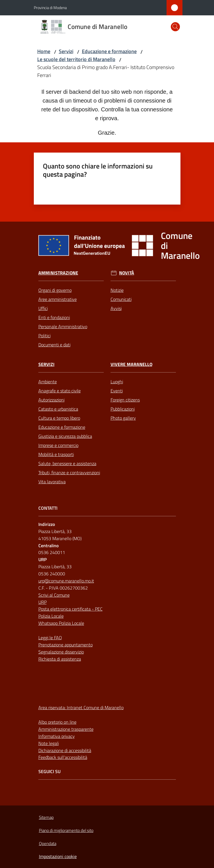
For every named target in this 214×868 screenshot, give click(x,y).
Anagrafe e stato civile (60, 391)
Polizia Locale (51, 616)
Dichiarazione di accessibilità (65, 750)
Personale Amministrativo (63, 326)
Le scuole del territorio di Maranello (76, 59)
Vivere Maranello (131, 364)
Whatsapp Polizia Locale (61, 623)
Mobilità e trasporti (56, 454)
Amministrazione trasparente (66, 729)
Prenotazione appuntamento (66, 645)
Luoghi (117, 382)
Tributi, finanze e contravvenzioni (69, 472)
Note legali (49, 743)
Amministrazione (58, 273)
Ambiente (48, 382)
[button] (175, 27)
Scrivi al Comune (54, 595)
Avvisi (116, 308)
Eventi (117, 391)
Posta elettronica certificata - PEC (70, 609)
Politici (44, 336)
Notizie (117, 290)
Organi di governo (55, 290)
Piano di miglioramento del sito (66, 830)
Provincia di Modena (50, 8)
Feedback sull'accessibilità (63, 757)
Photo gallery (123, 418)
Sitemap (46, 817)
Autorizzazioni (51, 400)
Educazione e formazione (109, 51)
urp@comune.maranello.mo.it (66, 581)
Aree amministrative (58, 299)
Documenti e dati (54, 345)
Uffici (43, 308)
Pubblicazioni (123, 409)
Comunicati (121, 299)
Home (44, 51)
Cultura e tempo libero (59, 418)
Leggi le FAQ (50, 638)
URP (42, 602)
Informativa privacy (57, 736)
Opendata (48, 843)
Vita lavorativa (52, 482)
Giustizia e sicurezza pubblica (65, 436)
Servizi (66, 51)
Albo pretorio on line (57, 722)
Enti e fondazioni (54, 317)
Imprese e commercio (58, 445)
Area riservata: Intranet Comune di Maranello (81, 707)
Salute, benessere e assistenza (67, 463)
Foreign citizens (125, 400)
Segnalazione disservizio (61, 652)
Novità (127, 273)
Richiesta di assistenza (60, 659)
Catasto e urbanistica (58, 409)
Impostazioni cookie (58, 856)
